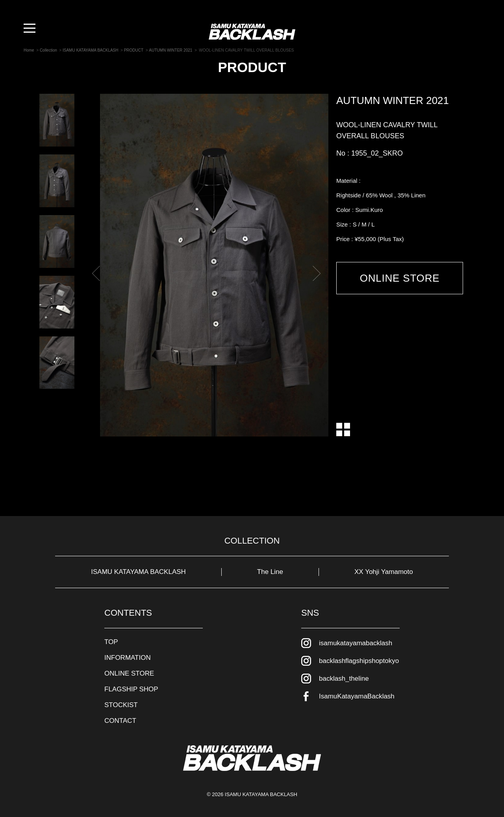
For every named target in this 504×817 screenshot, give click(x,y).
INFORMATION (128, 658)
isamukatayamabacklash (356, 643)
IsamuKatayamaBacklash (357, 696)
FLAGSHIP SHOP (131, 689)
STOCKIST (121, 705)
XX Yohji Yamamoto (384, 572)
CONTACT (120, 721)
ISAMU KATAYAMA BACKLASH (138, 572)
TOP (111, 642)
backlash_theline (344, 679)
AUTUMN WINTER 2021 (393, 100)
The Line (270, 572)
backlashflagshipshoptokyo (359, 661)
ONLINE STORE (400, 278)
